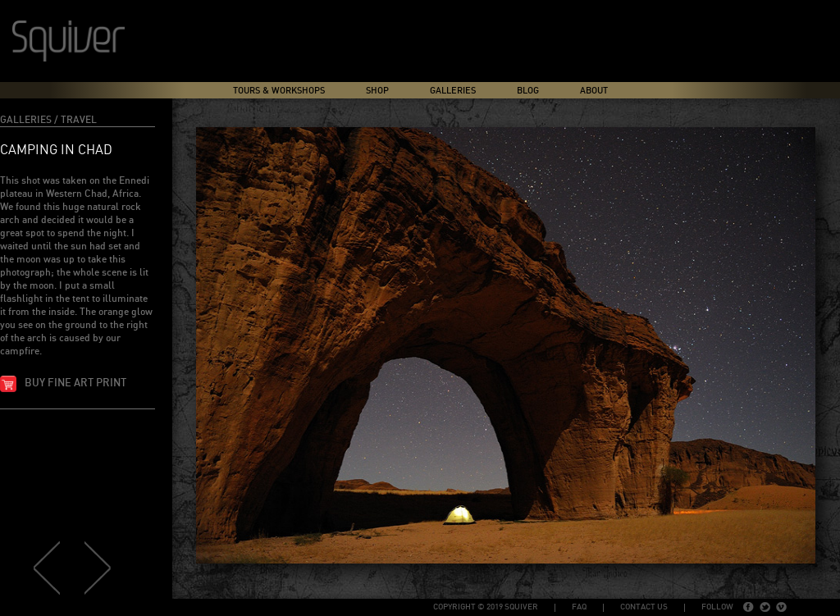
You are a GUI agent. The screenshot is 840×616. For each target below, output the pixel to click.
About (594, 91)
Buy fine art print (75, 383)
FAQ (579, 607)
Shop (377, 91)
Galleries (453, 91)
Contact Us (644, 607)
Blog (528, 91)
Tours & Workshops (279, 91)
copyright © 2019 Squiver (486, 607)
